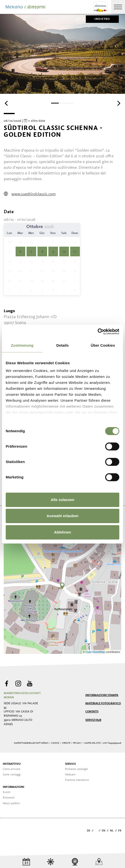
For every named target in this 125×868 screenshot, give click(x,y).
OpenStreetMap (96, 652)
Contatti (92, 712)
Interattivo (12, 764)
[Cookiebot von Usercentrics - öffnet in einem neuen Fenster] (98, 332)
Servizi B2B (93, 720)
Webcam (70, 775)
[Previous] (7, 103)
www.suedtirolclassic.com (30, 194)
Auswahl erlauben (62, 516)
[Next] (118, 103)
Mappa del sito (93, 743)
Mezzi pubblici (11, 803)
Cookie (55, 743)
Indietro (98, 19)
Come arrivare (12, 769)
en (104, 831)
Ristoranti (9, 798)
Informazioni (14, 787)
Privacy (77, 743)
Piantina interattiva (77, 780)
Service (70, 764)
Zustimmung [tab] (22, 345)
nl (112, 831)
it (96, 831)
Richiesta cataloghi (77, 769)
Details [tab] (62, 345)
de (89, 831)
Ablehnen (62, 532)
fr (120, 831)
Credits (66, 743)
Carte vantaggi (12, 775)
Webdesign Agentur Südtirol (10, 831)
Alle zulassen (62, 500)
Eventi (7, 792)
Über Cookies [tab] (103, 345)
